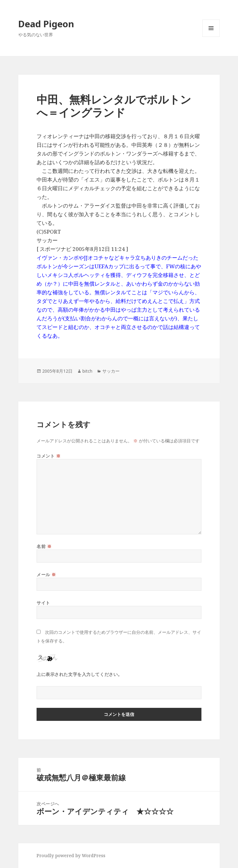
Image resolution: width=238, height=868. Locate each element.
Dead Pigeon (46, 24)
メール (46, 574)
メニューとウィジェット (211, 37)
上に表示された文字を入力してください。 (79, 674)
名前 (44, 546)
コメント (48, 456)
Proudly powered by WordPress (71, 855)
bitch (87, 371)
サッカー (111, 371)
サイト (43, 603)
